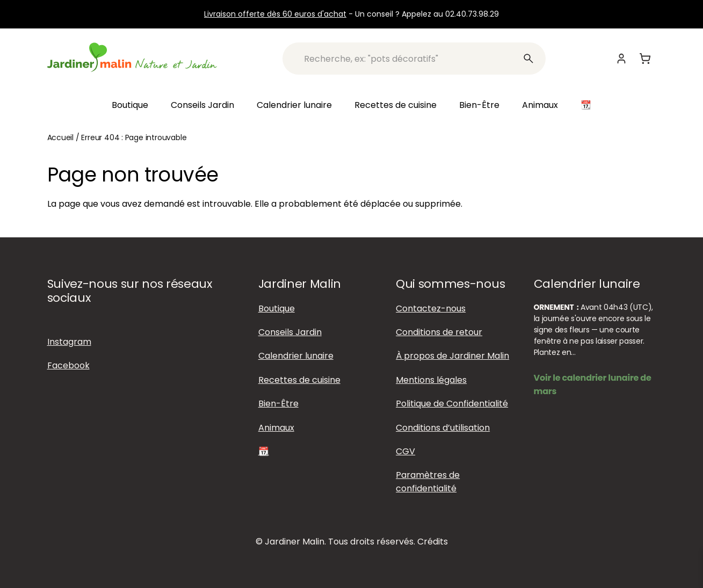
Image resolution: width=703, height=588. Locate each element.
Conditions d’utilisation (443, 428)
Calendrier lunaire (294, 105)
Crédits (433, 542)
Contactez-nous (431, 308)
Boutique (130, 105)
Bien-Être (479, 105)
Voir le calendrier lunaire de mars (593, 384)
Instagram (69, 342)
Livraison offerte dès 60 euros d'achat (275, 14)
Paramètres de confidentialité (428, 482)
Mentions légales (431, 380)
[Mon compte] (621, 59)
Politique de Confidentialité (452, 404)
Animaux (540, 105)
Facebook (68, 365)
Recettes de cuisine (396, 105)
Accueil (61, 137)
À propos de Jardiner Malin (452, 356)
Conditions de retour (439, 332)
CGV (405, 451)
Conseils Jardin (202, 105)
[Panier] (645, 59)
